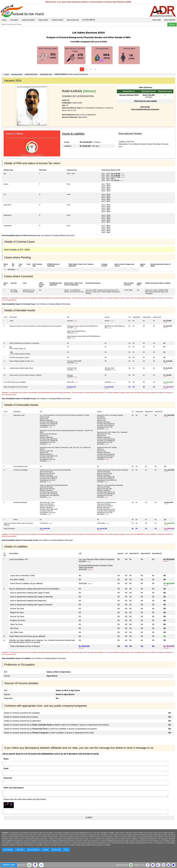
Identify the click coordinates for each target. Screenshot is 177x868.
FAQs (66, 850)
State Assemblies (28, 20)
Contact (46, 850)
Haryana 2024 (17, 74)
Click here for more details (146, 101)
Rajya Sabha (43, 20)
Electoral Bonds (73, 20)
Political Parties (58, 20)
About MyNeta (170, 20)
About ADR (157, 20)
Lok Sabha (14, 20)
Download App (122, 865)
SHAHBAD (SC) (46, 74)
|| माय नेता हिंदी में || (89, 20)
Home (4, 20)
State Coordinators (33, 850)
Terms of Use (56, 850)
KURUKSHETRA (31, 74)
